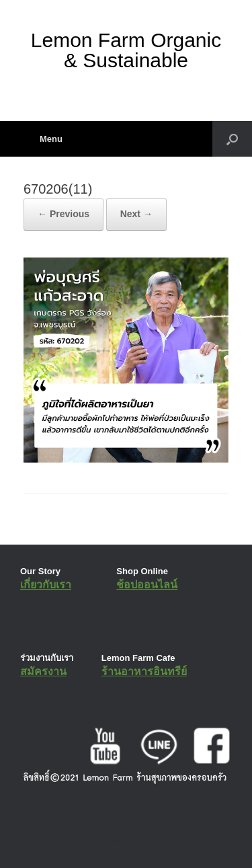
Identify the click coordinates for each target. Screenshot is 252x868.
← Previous (64, 214)
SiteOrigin (117, 841)
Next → (136, 214)
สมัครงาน (43, 671)
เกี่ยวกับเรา (46, 585)
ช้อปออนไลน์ (147, 585)
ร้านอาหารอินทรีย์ (144, 671)
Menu (43, 139)
